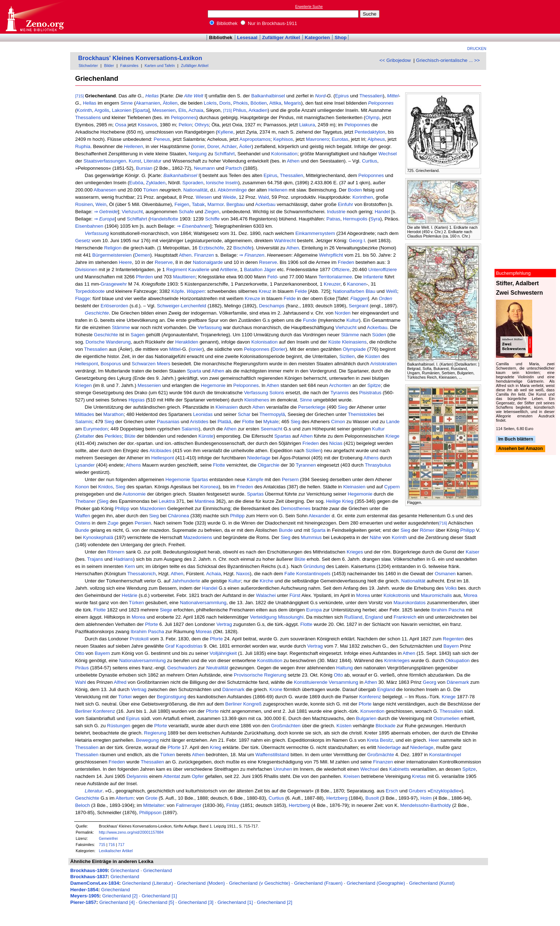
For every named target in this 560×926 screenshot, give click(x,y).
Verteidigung (263, 617)
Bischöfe (243, 248)
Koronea (209, 487)
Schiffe (213, 219)
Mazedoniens (198, 537)
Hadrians (123, 559)
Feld (272, 277)
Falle (290, 574)
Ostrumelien (446, 718)
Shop (341, 37)
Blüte (130, 436)
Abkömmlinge (232, 190)
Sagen (138, 335)
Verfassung (97, 233)
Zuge (113, 523)
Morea (363, 595)
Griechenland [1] (159, 896)
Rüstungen (119, 726)
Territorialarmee (335, 277)
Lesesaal (247, 37)
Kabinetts (399, 769)
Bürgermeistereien (112, 255)
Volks (451, 588)
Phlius (239, 110)
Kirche (267, 581)
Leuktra (167, 501)
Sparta (141, 110)
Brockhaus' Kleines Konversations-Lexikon (140, 58)
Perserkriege (312, 407)
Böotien (258, 103)
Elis (182, 110)
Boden (355, 190)
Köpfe (178, 291)
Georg (430, 682)
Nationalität (196, 190)
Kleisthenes (257, 400)
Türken (151, 190)
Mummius (311, 537)
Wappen (196, 291)
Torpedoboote (90, 291)
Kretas (419, 776)
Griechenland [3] (196, 902)
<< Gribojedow (395, 60)
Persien (143, 523)
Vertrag (224, 624)
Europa (107, 219)
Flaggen (359, 298)
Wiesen (204, 197)
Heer (434, 740)
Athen (293, 161)
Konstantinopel (445, 755)
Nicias (336, 443)
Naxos (243, 574)
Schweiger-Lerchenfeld (182, 306)
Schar (244, 414)
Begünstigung (171, 697)
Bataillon (253, 270)
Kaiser (472, 552)
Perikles (113, 436)
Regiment (177, 270)
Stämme (121, 327)
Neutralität (217, 668)
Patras (333, 219)
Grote (151, 798)
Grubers (417, 791)
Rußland (353, 617)
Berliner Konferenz (95, 711)
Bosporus (111, 364)
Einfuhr (345, 204)
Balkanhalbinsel (268, 96)
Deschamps (272, 306)
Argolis (102, 110)
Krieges (355, 552)
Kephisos (283, 139)
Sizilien (347, 356)
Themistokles (362, 414)
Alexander (319, 516)
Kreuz (265, 291)
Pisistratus (370, 393)
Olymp (372, 117)
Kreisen (351, 776)
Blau (371, 291)
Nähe (376, 537)
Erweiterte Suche (309, 7)
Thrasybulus (378, 465)
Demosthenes (296, 508)
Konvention (372, 711)
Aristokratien (383, 364)
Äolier (245, 146)
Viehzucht (132, 212)
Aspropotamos (255, 139)
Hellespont (87, 364)
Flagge (83, 298)
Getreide (108, 212)
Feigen (182, 204)
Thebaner (86, 501)
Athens (371, 458)
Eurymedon (96, 429)
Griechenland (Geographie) (376, 883)
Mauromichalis (436, 595)
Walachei (266, 595)
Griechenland (125, 870)
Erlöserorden (114, 306)
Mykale (271, 422)
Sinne (127, 103)
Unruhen (283, 769)
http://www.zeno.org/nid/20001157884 (131, 832)
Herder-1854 (84, 890)
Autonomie (134, 494)
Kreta (373, 740)
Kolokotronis (397, 595)
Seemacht (271, 429)
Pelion (185, 125)
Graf (170, 646)
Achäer (229, 146)
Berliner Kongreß (244, 704)
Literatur (152, 161)
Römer (427, 530)
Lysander (85, 465)
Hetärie (130, 595)
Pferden (145, 277)
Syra (375, 219)
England (374, 617)
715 (102, 845)
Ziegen (212, 212)
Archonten (340, 385)
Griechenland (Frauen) (318, 883)
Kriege (393, 436)
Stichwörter (88, 66)
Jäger (270, 270)
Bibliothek (224, 23)
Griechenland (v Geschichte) (260, 883)
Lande (393, 422)
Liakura (307, 125)
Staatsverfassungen (105, 161)
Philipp (122, 508)
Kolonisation (285, 154)
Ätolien (170, 103)
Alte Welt (194, 96)
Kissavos (147, 125)
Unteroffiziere (383, 270)
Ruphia (83, 146)
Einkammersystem (315, 233)
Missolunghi (291, 617)
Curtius (369, 161)
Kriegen (84, 385)
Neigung (198, 154)
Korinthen (363, 197)
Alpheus (376, 139)
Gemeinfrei (108, 838)
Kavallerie (199, 270)
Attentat (171, 776)
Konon (82, 487)
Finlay (233, 805)
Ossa (121, 125)
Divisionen (86, 270)
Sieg (343, 407)
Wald (263, 197)
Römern (116, 552)
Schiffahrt (225, 154)
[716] (443, 523)
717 (121, 845)
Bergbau (236, 204)
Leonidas (203, 414)
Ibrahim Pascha (448, 610)
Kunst (135, 161)
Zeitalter (85, 436)
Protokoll (139, 639)
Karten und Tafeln (160, 66)
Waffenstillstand (272, 755)
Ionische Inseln (222, 183)
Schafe (186, 212)
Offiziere (341, 270)
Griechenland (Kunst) (432, 883)
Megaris (292, 103)
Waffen (83, 516)
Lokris (210, 103)
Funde (310, 320)
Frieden (346, 262)
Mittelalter (154, 805)
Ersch (392, 791)
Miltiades (85, 414)
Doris (225, 103)
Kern (130, 566)
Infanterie (373, 277)
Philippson (150, 813)
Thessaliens (88, 117)
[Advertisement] (527, 17)
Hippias (136, 400)
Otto (80, 653)
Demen (142, 255)
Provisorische (248, 675)
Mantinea (205, 501)
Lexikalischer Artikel (116, 851)
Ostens (83, 523)
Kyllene (225, 132)
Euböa (136, 183)
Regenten (453, 639)
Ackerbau (265, 204)
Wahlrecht (285, 241)
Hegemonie (213, 385)
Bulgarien (366, 718)
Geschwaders (182, 668)
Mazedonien (153, 508)
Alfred (120, 682)
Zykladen (156, 183)
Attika (275, 103)
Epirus (342, 96)
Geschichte (97, 313)
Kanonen (357, 284)
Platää (224, 422)
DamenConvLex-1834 (95, 883)
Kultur (353, 320)
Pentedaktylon (370, 132)
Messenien (164, 110)
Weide (229, 197)
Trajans (95, 559)
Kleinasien (227, 407)
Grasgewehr (114, 284)
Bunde (82, 530)
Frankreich (405, 617)
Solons (277, 393)
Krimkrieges (397, 660)
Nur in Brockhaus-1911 (269, 23)
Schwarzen (144, 364)
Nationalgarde (208, 262)
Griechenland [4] (117, 902)
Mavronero (318, 139)
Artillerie (229, 270)
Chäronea (179, 516)
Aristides (199, 422)
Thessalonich (142, 574)
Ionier (199, 146)
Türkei (125, 697)
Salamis (84, 422)
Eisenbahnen (89, 226)
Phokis (241, 103)
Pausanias (168, 422)
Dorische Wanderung (108, 342)
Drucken (477, 49)
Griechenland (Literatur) (147, 883)
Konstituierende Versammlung (326, 682)
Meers (164, 364)
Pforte (152, 624)
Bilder (109, 66)
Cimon (338, 422)
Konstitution (270, 660)
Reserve (164, 262)
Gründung (314, 566)
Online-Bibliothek (34, 17)
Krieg (348, 501)
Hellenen (134, 146)
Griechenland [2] (120, 896)
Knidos (105, 487)
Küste (334, 342)
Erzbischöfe (211, 248)
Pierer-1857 (83, 902)
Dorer (213, 146)
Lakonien (122, 110)
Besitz (386, 740)
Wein (101, 204)
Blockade (385, 726)
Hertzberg (337, 798)
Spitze (374, 385)
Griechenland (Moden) (201, 883)
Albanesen (105, 190)
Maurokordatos (410, 603)
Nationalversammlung (203, 603)
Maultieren (184, 277)
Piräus (82, 668)
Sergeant (359, 306)
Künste (206, 436)
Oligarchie (269, 465)
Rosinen (84, 204)
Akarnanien (148, 103)
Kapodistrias (189, 646)
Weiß (392, 291)
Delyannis (137, 776)
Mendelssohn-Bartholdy (425, 805)
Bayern (451, 646)
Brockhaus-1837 (89, 877)
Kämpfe (255, 479)
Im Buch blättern (516, 439)
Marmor (215, 204)
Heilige (333, 501)
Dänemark (458, 682)
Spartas (283, 436)
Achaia (196, 110)
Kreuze (253, 298)
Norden (343, 313)
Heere (125, 262)
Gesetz (83, 241)
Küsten (373, 356)
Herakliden (187, 342)
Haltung (344, 668)
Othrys (202, 125)
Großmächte (381, 755)
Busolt (372, 798)
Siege (166, 610)
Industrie (336, 212)
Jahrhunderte (186, 581)
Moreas (204, 632)
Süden (379, 335)
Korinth (84, 110)
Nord (320, 96)
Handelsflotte (164, 219)
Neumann (204, 168)
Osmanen (445, 574)
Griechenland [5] (156, 902)
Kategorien (317, 37)
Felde (301, 291)
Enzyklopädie (444, 791)
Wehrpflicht (331, 255)
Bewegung (147, 740)
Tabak (198, 204)
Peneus (162, 139)
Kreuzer (332, 284)
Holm (426, 798)
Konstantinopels (313, 574)
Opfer (198, 776)
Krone (276, 689)
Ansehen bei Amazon (520, 449)
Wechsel (388, 154)
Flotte (248, 422)
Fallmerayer (188, 805)
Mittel (393, 96)
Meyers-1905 (85, 896)
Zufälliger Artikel (281, 37)
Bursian (144, 168)
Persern (290, 479)
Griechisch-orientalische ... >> (448, 60)
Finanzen (204, 255)
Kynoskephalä (98, 537)
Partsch (234, 168)
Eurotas (340, 139)
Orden (385, 298)
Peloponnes (381, 103)
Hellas (152, 96)
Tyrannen (306, 465)
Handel (382, 212)
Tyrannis (339, 393)
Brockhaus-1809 (89, 870)
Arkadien (258, 110)
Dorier (279, 349)
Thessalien (371, 96)
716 (112, 845)
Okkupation (457, 660)
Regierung (275, 675)
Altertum (125, 798)
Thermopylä (272, 414)
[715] (80, 96)
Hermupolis (355, 219)
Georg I (357, 241)
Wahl (81, 682)
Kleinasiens (354, 342)
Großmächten (286, 726)
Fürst (295, 595)
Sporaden (193, 183)
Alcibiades (160, 451)
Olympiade (355, 349)
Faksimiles (129, 66)
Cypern (392, 487)
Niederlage (259, 458)
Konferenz (370, 697)
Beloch (83, 805)
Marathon (113, 414)
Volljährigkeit (223, 653)
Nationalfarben (349, 291)
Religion (113, 248)
